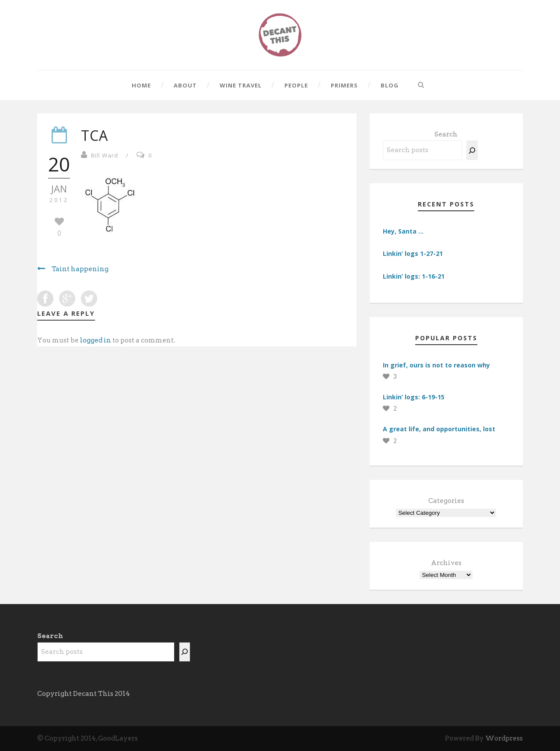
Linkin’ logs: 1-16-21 (414, 276)
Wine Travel (241, 85)
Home (141, 85)
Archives (446, 563)
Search (446, 134)
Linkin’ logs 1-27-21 (413, 253)
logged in (96, 340)
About (185, 85)
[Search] (472, 150)
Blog (390, 85)
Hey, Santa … (403, 231)
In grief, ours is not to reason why (436, 365)
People (296, 85)
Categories (446, 501)
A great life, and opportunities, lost (439, 429)
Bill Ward (105, 155)
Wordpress (504, 738)
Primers (344, 85)
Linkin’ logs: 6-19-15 (414, 397)
